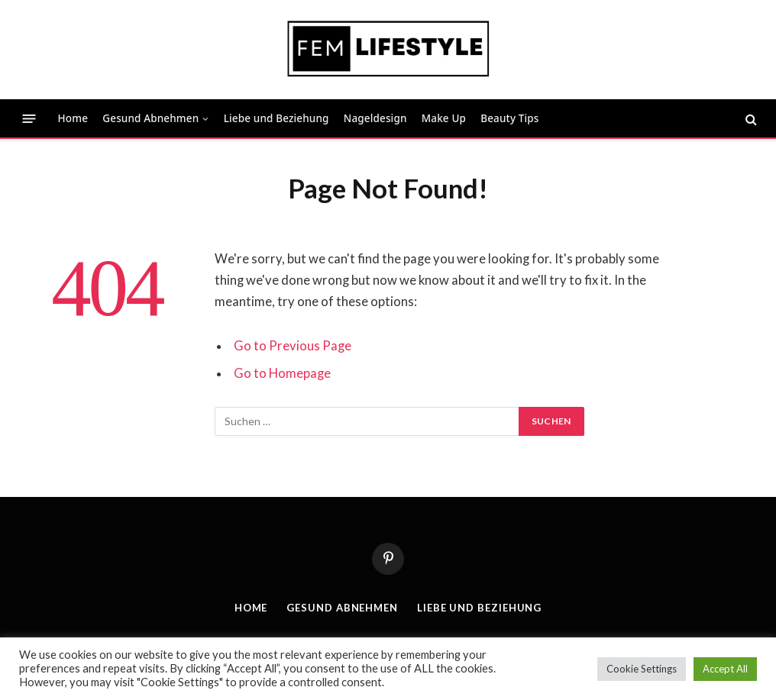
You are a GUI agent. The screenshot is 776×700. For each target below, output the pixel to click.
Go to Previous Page (293, 346)
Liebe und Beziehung (276, 118)
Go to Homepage (282, 373)
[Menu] (29, 119)
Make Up (444, 118)
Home (73, 118)
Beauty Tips (509, 118)
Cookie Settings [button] (642, 669)
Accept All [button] (725, 669)
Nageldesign (375, 118)
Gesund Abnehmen (150, 118)
